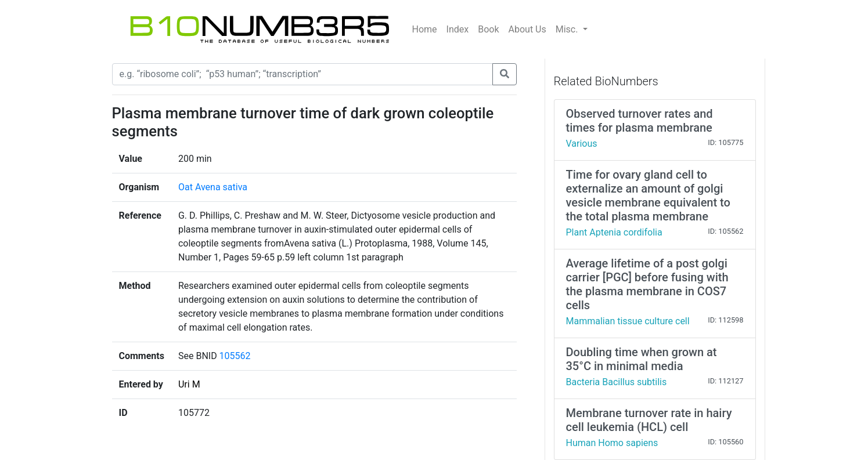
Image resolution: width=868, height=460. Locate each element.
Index (458, 29)
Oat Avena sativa (213, 187)
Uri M (189, 384)
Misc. (568, 29)
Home (425, 29)
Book (488, 29)
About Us (527, 29)
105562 (235, 356)
